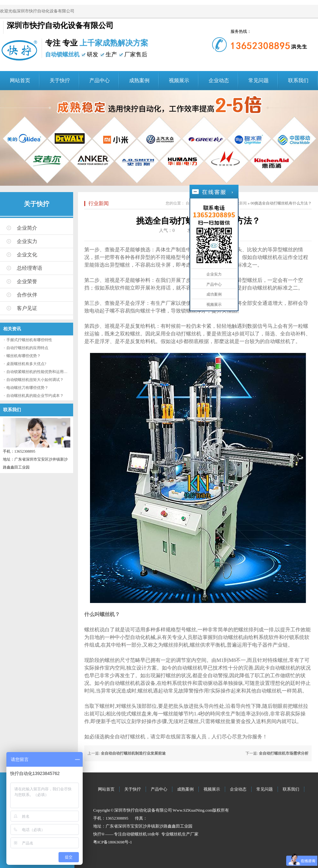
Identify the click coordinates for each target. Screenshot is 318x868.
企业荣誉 (27, 281)
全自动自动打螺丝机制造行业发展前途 (133, 753)
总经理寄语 (30, 268)
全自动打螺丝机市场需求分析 (284, 753)
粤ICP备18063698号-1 (113, 842)
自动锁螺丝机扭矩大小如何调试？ (35, 380)
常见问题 (259, 80)
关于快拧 (60, 80)
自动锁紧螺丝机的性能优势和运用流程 (39, 372)
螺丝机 (176, 834)
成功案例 (214, 294)
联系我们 (298, 80)
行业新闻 (99, 203)
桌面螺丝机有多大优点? (26, 364)
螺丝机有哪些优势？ (24, 356)
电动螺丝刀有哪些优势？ (27, 388)
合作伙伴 (27, 295)
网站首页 (20, 80)
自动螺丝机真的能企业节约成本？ (35, 396)
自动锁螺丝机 (135, 834)
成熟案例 (139, 80)
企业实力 (27, 241)
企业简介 (27, 228)
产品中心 (100, 80)
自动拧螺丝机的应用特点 (27, 348)
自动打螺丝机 (186, 334)
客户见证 (27, 308)
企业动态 (219, 80)
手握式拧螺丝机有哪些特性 (29, 340)
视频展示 (179, 80)
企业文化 (27, 255)
